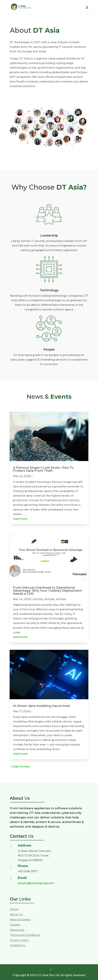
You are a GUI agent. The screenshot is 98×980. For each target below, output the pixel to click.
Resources (17, 930)
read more (20, 519)
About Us (16, 915)
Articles (38, 599)
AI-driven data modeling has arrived (41, 706)
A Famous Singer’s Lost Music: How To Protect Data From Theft (43, 469)
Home (14, 909)
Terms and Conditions (25, 935)
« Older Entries (20, 767)
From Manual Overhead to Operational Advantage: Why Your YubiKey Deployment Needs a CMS (48, 591)
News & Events (20, 920)
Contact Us (18, 945)
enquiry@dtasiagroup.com (36, 883)
